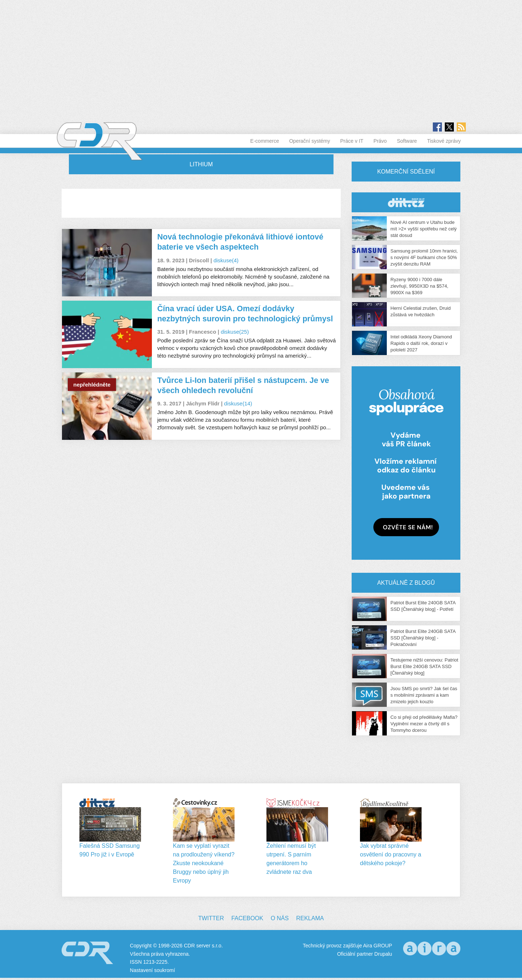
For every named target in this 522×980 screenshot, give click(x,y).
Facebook (247, 918)
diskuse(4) (226, 260)
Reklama (310, 918)
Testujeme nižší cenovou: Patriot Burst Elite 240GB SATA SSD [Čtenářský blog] (424, 666)
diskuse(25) (235, 332)
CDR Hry (406, 202)
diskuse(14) (238, 403)
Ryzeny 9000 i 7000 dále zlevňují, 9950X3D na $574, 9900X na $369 (419, 286)
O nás (280, 918)
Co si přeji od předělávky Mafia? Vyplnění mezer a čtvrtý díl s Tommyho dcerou (424, 724)
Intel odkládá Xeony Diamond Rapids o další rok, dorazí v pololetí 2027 (421, 343)
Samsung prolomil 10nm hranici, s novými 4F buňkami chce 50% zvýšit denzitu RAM (424, 257)
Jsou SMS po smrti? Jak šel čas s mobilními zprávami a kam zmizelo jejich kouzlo (424, 695)
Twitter (211, 918)
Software (407, 141)
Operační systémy (310, 141)
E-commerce (264, 141)
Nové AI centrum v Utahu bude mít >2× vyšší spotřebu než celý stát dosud (424, 229)
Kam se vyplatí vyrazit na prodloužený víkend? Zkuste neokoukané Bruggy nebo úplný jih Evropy (204, 863)
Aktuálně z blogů (406, 583)
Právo (380, 141)
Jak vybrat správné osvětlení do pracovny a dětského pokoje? (391, 854)
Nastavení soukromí (152, 970)
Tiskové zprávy (444, 141)
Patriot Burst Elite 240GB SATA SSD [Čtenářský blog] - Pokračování (423, 638)
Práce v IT (352, 141)
